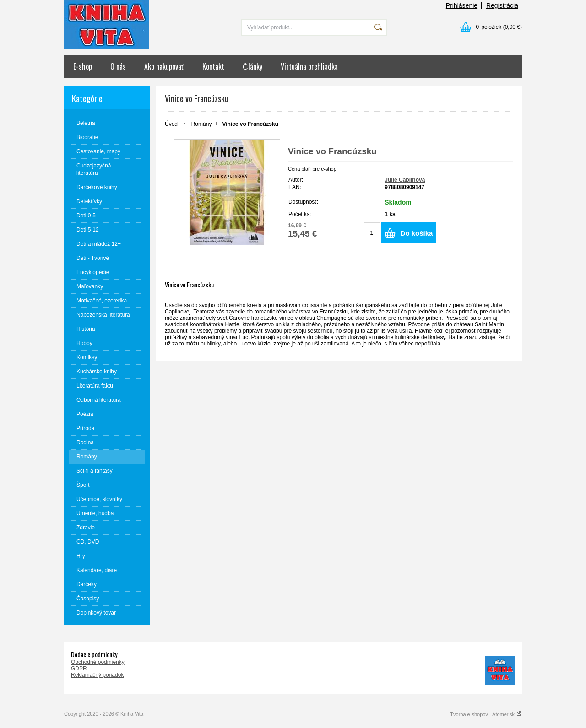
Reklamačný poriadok (97, 675)
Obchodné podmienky (98, 662)
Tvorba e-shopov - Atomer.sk (486, 714)
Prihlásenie (462, 5)
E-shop (83, 66)
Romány (202, 124)
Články (252, 66)
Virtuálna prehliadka (309, 66)
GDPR (79, 669)
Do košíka (417, 233)
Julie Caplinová (405, 180)
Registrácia (502, 5)
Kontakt (213, 66)
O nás (118, 66)
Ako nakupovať (164, 66)
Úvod (171, 124)
